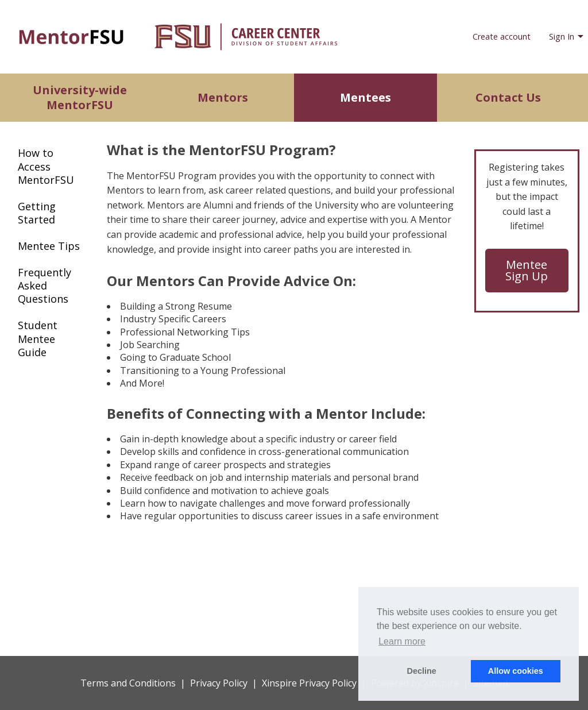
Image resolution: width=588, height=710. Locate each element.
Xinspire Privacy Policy (309, 683)
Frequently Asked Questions (45, 286)
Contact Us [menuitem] (508, 97)
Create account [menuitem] (502, 36)
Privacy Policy (219, 683)
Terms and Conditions (128, 683)
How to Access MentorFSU (46, 166)
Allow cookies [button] (516, 671)
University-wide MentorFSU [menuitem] (80, 97)
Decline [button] (422, 671)
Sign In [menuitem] (562, 36)
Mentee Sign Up (527, 270)
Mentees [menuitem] (365, 97)
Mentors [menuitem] (223, 97)
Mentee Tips (49, 246)
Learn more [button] (402, 641)
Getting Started (37, 213)
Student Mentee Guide (38, 339)
